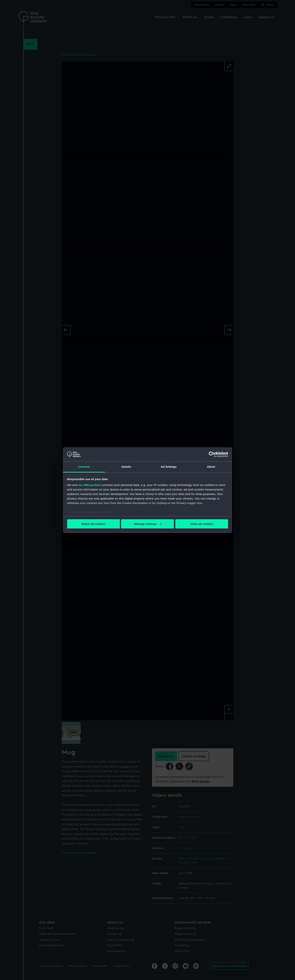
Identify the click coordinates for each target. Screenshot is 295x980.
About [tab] (211, 467)
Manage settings (148, 524)
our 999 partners (90, 485)
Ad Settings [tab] (169, 467)
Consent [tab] (84, 467)
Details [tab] (126, 467)
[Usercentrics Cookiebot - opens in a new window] (212, 454)
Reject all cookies (94, 524)
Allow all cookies (202, 524)
